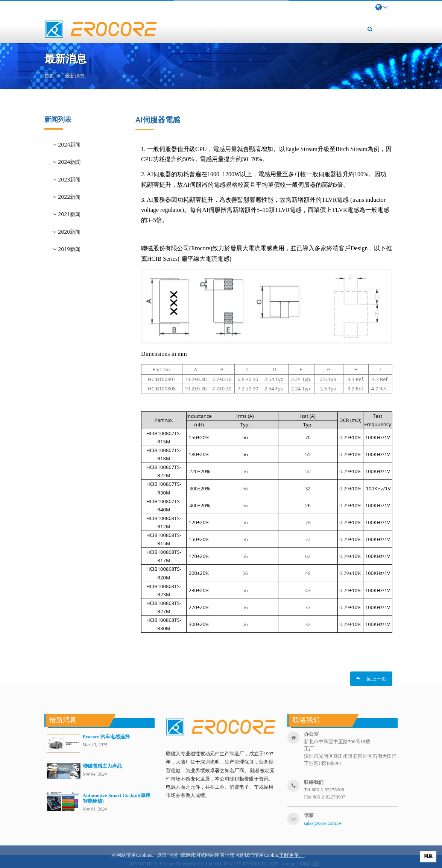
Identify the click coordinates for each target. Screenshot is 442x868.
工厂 (309, 749)
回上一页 (371, 679)
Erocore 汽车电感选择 (106, 737)
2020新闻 (69, 232)
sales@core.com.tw (323, 823)
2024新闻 (69, 144)
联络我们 (314, 782)
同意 (428, 856)
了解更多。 (291, 855)
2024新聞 (69, 162)
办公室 (311, 734)
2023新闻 (69, 179)
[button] (370, 29)
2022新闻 (69, 197)
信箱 (309, 815)
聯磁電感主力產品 (102, 766)
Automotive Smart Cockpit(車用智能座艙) (117, 798)
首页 (49, 76)
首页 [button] (178, 25)
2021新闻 (69, 214)
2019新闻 (69, 249)
